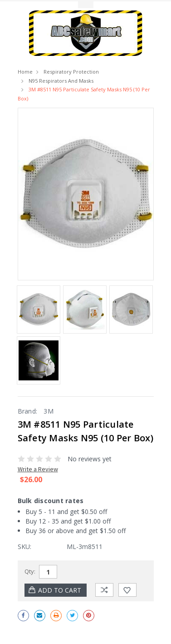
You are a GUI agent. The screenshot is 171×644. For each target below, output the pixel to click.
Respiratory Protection (71, 72)
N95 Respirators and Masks (61, 81)
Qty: (30, 571)
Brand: (28, 411)
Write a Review (38, 469)
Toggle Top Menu (86, 5)
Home (25, 72)
